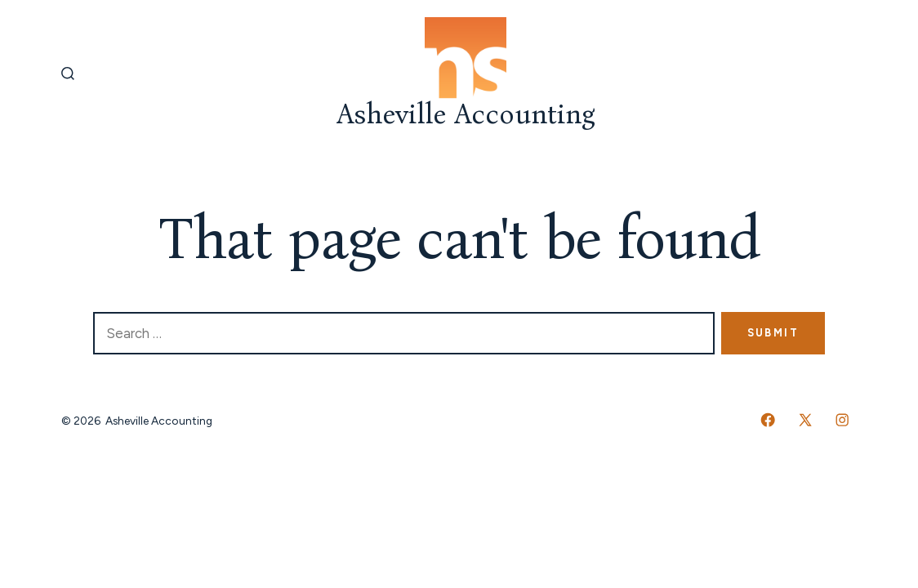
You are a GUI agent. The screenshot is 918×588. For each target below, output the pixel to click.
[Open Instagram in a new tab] (842, 420)
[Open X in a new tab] (805, 420)
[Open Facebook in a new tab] (768, 420)
